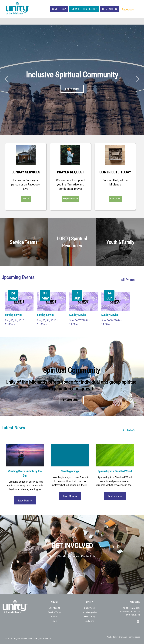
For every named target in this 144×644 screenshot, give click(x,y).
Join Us (26, 199)
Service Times (55, 612)
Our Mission (55, 608)
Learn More (72, 89)
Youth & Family (120, 242)
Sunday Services (26, 172)
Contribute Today (115, 172)
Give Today (59, 9)
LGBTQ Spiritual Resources (72, 242)
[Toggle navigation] (140, 21)
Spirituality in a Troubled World (115, 471)
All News (129, 430)
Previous (7, 79)
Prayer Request (70, 172)
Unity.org (89, 621)
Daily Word (89, 608)
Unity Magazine (89, 612)
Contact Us (109, 9)
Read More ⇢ (25, 500)
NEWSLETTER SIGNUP (84, 9)
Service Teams (24, 242)
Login (55, 621)
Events (55, 617)
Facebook (128, 9)
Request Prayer (70, 199)
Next (137, 79)
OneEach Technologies (129, 637)
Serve (53, 556)
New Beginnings (70, 471)
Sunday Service (13, 315)
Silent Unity (89, 617)
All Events (128, 280)
